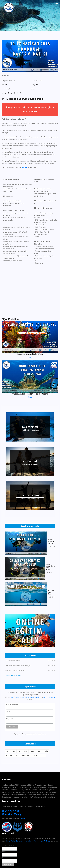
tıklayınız (22, 819)
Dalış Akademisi (7, 81)
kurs (14, 751)
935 (3, 85)
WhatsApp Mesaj (11, 814)
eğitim (32, 751)
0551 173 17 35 (11, 811)
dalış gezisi (5, 75)
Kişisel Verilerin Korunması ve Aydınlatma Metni (26, 697)
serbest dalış (26, 756)
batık (39, 751)
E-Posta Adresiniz (12, 705)
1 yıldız (46, 751)
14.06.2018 (35, 81)
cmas (25, 751)
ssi (19, 751)
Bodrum (4, 89)
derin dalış (9, 756)
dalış (8, 751)
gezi (43, 756)
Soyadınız (9, 719)
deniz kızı (36, 756)
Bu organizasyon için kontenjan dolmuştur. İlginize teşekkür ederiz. (30, 109)
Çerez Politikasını (49, 697)
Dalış (33, 85)
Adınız (8, 712)
